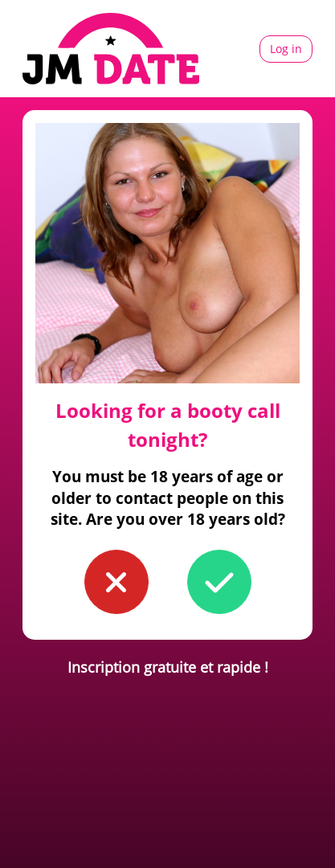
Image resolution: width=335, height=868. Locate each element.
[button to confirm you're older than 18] (219, 582)
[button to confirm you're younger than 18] (116, 582)
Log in (286, 49)
